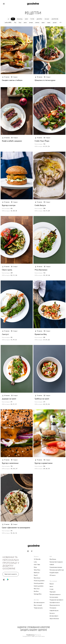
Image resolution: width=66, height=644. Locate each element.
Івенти (51, 587)
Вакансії (52, 584)
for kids (32, 19)
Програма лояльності (55, 595)
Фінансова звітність (55, 605)
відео (43, 23)
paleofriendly (55, 19)
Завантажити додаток (11, 574)
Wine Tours (37, 589)
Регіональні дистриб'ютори (57, 570)
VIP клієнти (53, 575)
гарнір (49, 23)
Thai (15, 23)
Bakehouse (37, 573)
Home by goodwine (39, 583)
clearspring (20, 19)
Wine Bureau (53, 559)
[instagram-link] (28, 551)
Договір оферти (54, 616)
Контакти (52, 613)
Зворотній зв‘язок (54, 619)
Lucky (35, 562)
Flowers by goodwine (39, 581)
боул (20, 23)
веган (25, 23)
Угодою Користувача (39, 636)
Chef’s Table (37, 565)
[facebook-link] (32, 551)
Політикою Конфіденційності (32, 636)
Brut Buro (36, 591)
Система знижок (54, 597)
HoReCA (52, 565)
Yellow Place (37, 570)
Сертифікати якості (55, 603)
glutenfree (39, 19)
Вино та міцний (38, 605)
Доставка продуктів (39, 603)
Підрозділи (53, 592)
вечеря (31, 23)
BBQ (13, 19)
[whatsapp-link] (39, 551)
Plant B (36, 575)
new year (47, 19)
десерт (55, 23)
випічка (37, 23)
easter (26, 19)
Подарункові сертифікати (56, 600)
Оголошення (53, 608)
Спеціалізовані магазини (56, 567)
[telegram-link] (36, 551)
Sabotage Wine (38, 594)
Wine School (37, 578)
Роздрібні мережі (54, 573)
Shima (35, 567)
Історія (51, 589)
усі (9, 19)
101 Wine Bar (37, 559)
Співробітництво (54, 611)
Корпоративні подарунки (56, 562)
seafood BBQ (8, 23)
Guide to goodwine (39, 586)
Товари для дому (38, 608)
